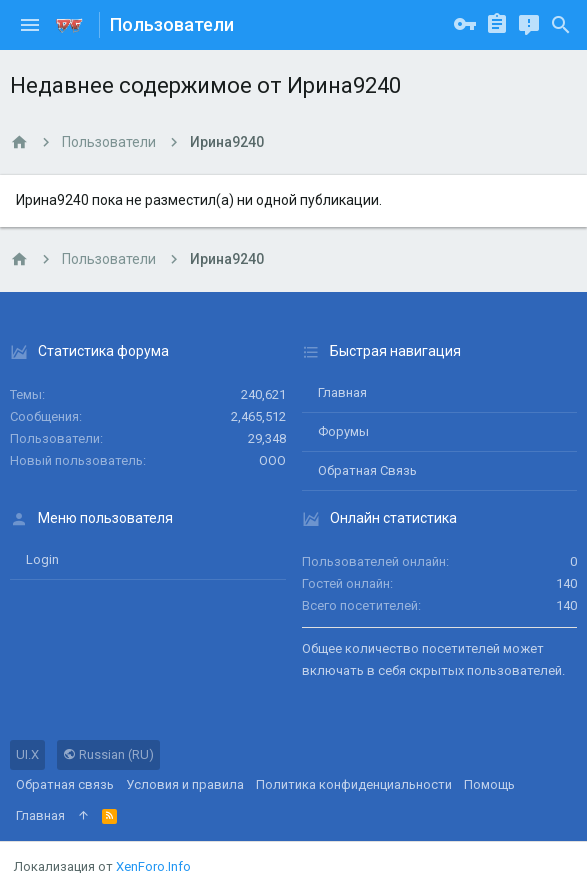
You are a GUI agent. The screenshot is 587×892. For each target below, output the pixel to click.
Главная (342, 392)
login (42, 559)
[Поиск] (561, 25)
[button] (30, 25)
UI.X (27, 754)
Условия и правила (185, 784)
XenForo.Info (153, 866)
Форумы (343, 431)
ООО (272, 460)
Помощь (489, 784)
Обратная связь (367, 470)
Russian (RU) (108, 754)
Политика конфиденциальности (354, 784)
